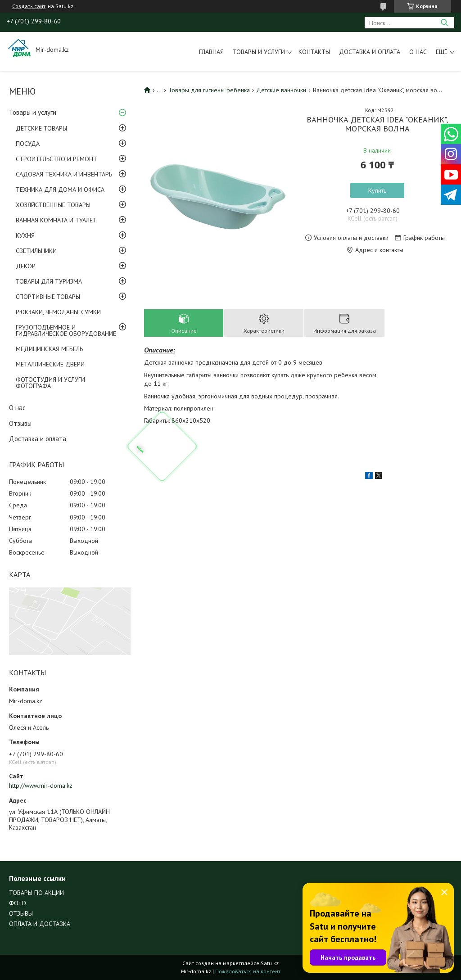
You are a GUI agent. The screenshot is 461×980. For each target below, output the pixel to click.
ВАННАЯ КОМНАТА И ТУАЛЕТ (56, 220)
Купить (377, 190)
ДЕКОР (26, 266)
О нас (418, 52)
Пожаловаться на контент (248, 971)
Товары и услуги (259, 52)
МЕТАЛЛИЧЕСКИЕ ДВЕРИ (50, 364)
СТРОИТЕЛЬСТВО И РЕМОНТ (56, 159)
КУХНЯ (25, 235)
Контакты (314, 52)
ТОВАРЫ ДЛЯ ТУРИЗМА (49, 281)
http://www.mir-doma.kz (41, 786)
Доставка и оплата (370, 52)
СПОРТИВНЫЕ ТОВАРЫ (48, 297)
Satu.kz (270, 963)
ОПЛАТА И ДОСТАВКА (40, 924)
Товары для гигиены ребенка (209, 90)
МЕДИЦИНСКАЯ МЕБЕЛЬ (49, 349)
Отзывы (20, 423)
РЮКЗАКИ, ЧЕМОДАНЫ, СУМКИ (58, 312)
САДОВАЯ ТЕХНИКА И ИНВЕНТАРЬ (64, 174)
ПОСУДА (28, 144)
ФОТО (18, 903)
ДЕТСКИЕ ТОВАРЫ (41, 128)
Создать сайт (29, 6)
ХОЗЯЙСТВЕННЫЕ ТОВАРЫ (53, 205)
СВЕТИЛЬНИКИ (36, 251)
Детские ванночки (281, 90)
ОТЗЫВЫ (21, 913)
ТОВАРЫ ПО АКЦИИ (36, 893)
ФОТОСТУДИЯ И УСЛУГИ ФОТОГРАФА (50, 383)
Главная (211, 52)
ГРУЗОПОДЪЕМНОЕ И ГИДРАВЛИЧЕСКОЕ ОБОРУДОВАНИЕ (66, 330)
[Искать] (444, 23)
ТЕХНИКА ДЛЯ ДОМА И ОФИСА (60, 190)
